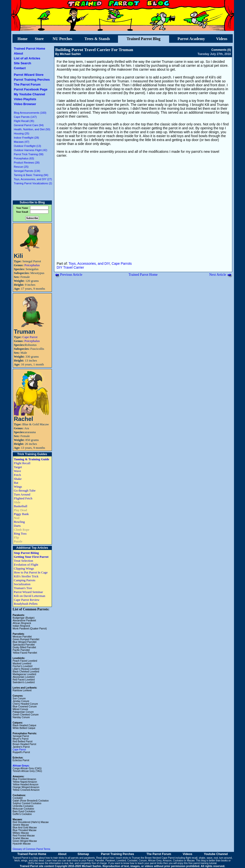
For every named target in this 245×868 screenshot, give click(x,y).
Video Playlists (25, 99)
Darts (17, 526)
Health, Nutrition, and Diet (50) (32, 129)
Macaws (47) (22, 142)
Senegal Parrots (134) (27, 171)
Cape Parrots (122, 264)
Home (22, 39)
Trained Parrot (21, 858)
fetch (17, 861)
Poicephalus (32, 265)
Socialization (22, 584)
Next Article (218, 275)
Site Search (23, 63)
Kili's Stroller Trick (26, 576)
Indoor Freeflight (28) (27, 138)
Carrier (79, 267)
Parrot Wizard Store (29, 75)
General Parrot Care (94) (29, 125)
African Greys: (21, 766)
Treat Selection (24, 561)
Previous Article (71, 275)
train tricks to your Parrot (80, 861)
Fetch (17, 475)
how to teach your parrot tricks (146, 863)
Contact (20, 68)
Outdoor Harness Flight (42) (31, 150)
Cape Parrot (30, 337)
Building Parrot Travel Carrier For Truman (94, 50)
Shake (18, 479)
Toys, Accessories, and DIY (89, 264)
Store (39, 39)
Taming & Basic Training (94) (31, 175)
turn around (226, 858)
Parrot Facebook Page (31, 89)
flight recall (192, 858)
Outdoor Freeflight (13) (28, 146)
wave (209, 858)
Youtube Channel (216, 854)
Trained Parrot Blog (143, 39)
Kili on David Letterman (30, 596)
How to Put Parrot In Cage (31, 572)
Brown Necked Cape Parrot (160, 858)
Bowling (19, 522)
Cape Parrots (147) (25, 117)
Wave (17, 471)
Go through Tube (25, 490)
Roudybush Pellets (26, 604)
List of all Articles (27, 58)
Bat (16, 483)
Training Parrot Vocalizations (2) (33, 183)
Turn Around (22, 494)
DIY (60, 267)
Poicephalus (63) (24, 158)
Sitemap (83, 854)
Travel (68, 267)
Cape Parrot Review (27, 600)
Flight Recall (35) (24, 121)
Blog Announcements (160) (30, 113)
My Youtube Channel (29, 94)
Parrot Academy (191, 39)
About (19, 53)
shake (202, 858)
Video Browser (25, 104)
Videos (222, 39)
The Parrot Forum (27, 84)
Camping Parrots (25, 580)
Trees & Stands (97, 39)
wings (24, 861)
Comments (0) (221, 50)
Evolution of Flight (26, 565)
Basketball (21, 506)
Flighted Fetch (23, 498)
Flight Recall (22, 463)
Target (18, 467)
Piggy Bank (21, 514)
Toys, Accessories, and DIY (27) (33, 179)
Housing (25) (22, 133)
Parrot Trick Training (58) (29, 154)
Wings (18, 487)
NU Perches (62, 39)
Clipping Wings (24, 568)
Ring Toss (20, 533)
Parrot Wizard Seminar (29, 592)
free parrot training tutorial (203, 863)
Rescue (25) (21, 167)
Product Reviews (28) (27, 163)
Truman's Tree (23, 588)
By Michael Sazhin (68, 54)
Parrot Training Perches (32, 80)
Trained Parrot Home (30, 49)
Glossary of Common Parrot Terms (32, 849)
